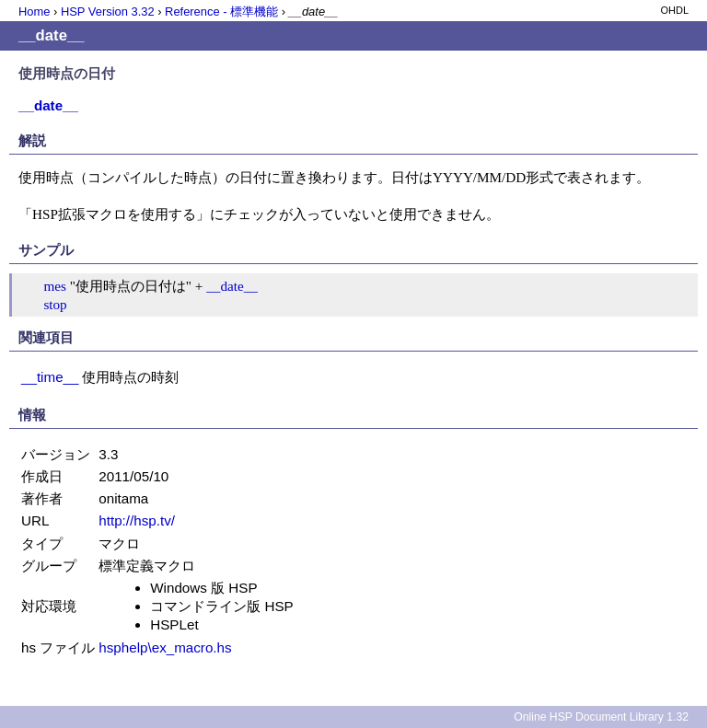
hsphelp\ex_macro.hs (165, 647)
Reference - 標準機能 (221, 12)
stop (55, 304)
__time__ (50, 377)
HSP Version (108, 12)
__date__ (232, 286)
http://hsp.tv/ (137, 520)
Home (34, 12)
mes (54, 286)
